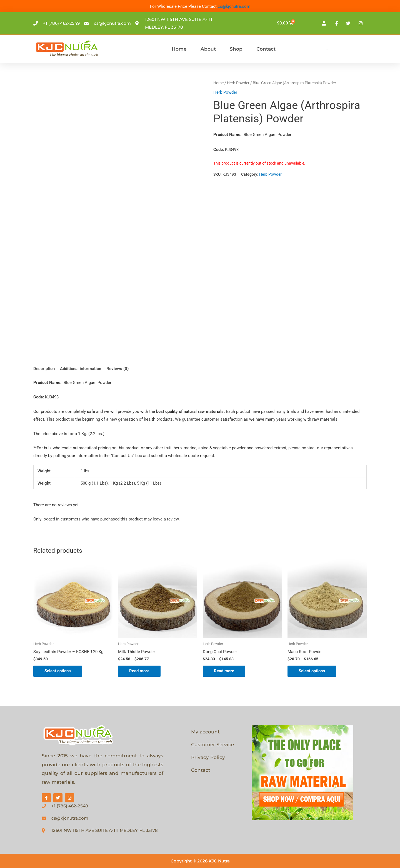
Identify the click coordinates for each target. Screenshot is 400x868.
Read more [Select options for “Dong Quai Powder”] (224, 671)
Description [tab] (44, 369)
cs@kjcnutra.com (234, 6)
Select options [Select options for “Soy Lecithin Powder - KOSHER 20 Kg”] (58, 671)
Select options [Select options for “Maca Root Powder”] (312, 671)
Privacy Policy (208, 757)
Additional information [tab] (81, 369)
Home (179, 49)
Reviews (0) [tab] (117, 369)
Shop (236, 49)
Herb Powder (238, 83)
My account (205, 732)
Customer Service (212, 745)
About (208, 49)
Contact (266, 49)
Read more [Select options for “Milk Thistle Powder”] (139, 671)
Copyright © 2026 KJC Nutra (200, 861)
